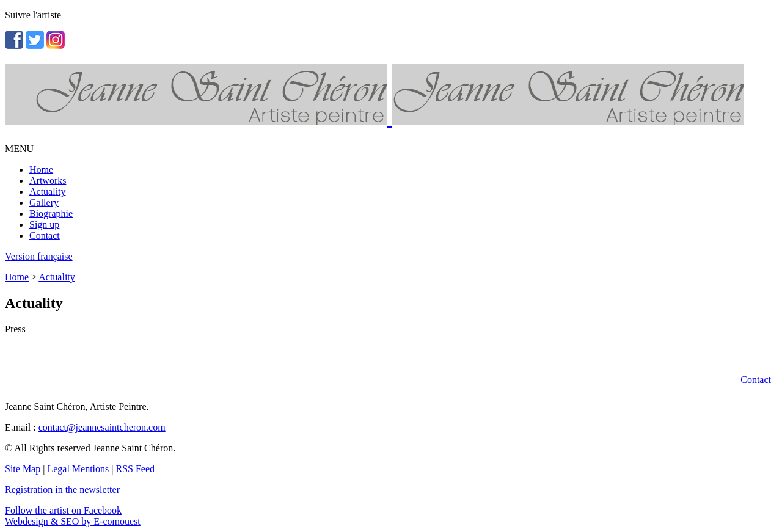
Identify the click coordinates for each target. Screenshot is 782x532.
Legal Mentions (78, 469)
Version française (39, 256)
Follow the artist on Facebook (63, 510)
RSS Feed (136, 469)
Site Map (23, 469)
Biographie (51, 213)
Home (41, 169)
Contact (45, 235)
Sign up (44, 224)
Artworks (48, 180)
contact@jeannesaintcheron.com (102, 427)
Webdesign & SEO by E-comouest (73, 521)
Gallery (44, 202)
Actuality (48, 191)
